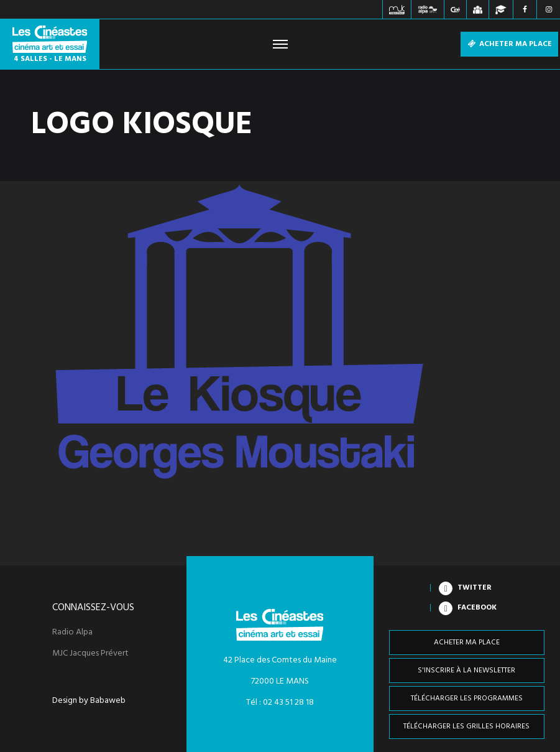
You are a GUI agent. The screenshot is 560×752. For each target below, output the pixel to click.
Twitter (475, 588)
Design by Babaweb (89, 701)
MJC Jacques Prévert (90, 654)
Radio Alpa (72, 633)
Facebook (477, 608)
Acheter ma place (509, 44)
